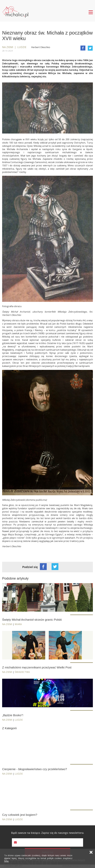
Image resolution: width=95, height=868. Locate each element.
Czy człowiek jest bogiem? (20, 815)
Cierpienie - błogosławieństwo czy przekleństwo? (35, 769)
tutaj (6, 861)
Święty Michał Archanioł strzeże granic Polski (32, 620)
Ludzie (19, 720)
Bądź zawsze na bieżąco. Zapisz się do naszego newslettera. (48, 833)
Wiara (18, 624)
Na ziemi (7, 624)
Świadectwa (22, 672)
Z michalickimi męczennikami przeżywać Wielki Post (37, 667)
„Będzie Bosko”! (13, 715)
